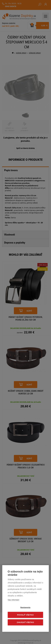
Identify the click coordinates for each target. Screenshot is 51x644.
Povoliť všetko (25, 615)
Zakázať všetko (25, 622)
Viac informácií (13, 600)
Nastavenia (25, 607)
